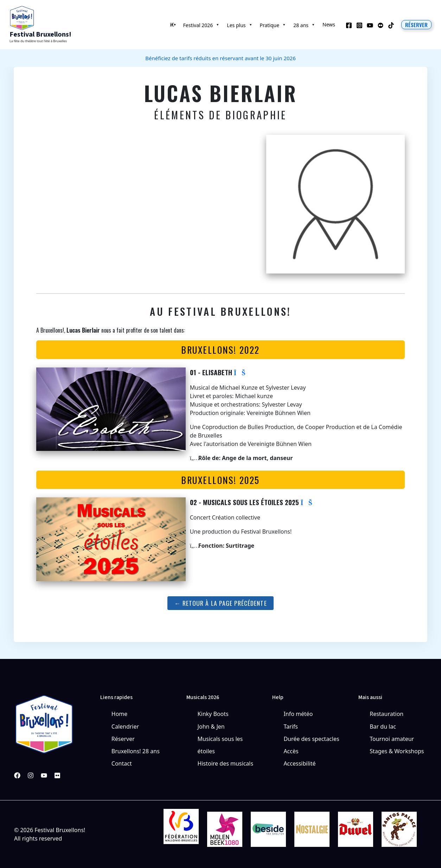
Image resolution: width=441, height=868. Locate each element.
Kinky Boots (213, 714)
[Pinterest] (57, 775)
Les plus (240, 25)
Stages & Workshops (397, 751)
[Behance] (381, 25)
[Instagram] (359, 25)
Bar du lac (383, 727)
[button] (416, 25)
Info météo (298, 714)
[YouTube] (370, 25)
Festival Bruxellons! (40, 34)
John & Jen (211, 727)
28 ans (304, 25)
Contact (122, 763)
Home (120, 714)
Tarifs (291, 727)
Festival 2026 (202, 25)
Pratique (273, 25)
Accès (291, 751)
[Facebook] (349, 25)
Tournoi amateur (392, 739)
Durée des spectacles (311, 739)
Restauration (386, 714)
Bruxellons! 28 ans (136, 751)
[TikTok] (391, 25)
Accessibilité (299, 763)
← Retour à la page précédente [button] (220, 603)
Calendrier (125, 727)
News (329, 24)
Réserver (123, 739)
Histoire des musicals (225, 763)
